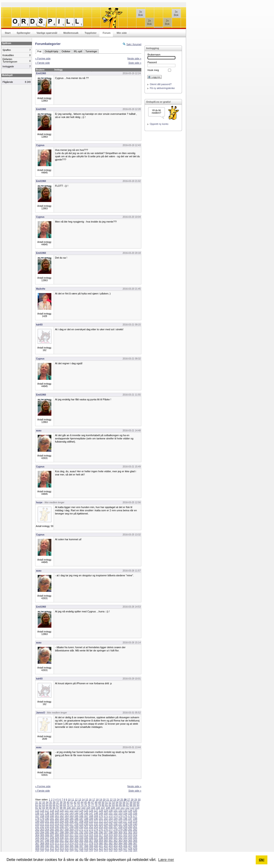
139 (52, 813)
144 (76, 813)
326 (42, 838)
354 (76, 841)
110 (118, 808)
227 (71, 824)
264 (47, 830)
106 (98, 808)
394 (67, 846)
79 (100, 805)
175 (125, 816)
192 (106, 819)
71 (71, 805)
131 (116, 810)
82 (110, 805)
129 (106, 810)
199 (37, 821)
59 (134, 802)
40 (68, 802)
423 (106, 849)
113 (132, 808)
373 (67, 843)
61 (37, 805)
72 (75, 805)
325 (37, 838)
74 (82, 805)
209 (86, 821)
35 (50, 802)
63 (44, 805)
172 (111, 816)
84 (117, 805)
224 (57, 824)
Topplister (91, 33)
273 (91, 830)
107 (103, 808)
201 (47, 821)
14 (83, 800)
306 (47, 835)
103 (83, 808)
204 (62, 821)
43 (79, 802)
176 (130, 816)
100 (69, 808)
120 (62, 810)
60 (138, 802)
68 (61, 805)
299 (116, 832)
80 (103, 805)
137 (42, 813)
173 (116, 816)
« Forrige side (43, 58)
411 (47, 849)
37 (58, 802)
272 (86, 830)
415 (67, 849)
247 (67, 827)
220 (37, 824)
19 (101, 800)
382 (111, 843)
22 (111, 800)
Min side (122, 33)
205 (67, 821)
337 (96, 838)
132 (120, 810)
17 (94, 800)
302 (130, 832)
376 (81, 843)
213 (106, 821)
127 (96, 810)
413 (57, 849)
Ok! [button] (262, 860)
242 (42, 827)
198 (135, 819)
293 (86, 832)
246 (62, 827)
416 (71, 849)
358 (96, 841)
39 (65, 802)
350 (57, 841)
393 (62, 846)
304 (37, 835)
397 (81, 846)
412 (52, 849)
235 (111, 824)
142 (67, 813)
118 (52, 810)
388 (37, 846)
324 (135, 835)
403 (111, 846)
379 (96, 843)
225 (62, 824)
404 (116, 846)
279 (120, 830)
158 (42, 816)
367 (37, 843)
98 (61, 808)
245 (57, 827)
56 (124, 802)
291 (76, 832)
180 (47, 819)
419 (86, 849)
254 (101, 827)
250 (81, 827)
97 (58, 808)
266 (57, 830)
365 (130, 841)
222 (47, 824)
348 (47, 841)
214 (111, 821)
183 (62, 819)
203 (57, 821)
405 (120, 846)
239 (130, 824)
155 (130, 813)
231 (91, 824)
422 (101, 849)
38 (61, 802)
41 (71, 802)
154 (125, 813)
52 (110, 802)
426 (120, 849)
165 (76, 816)
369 (47, 843)
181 (52, 819)
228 (76, 824)
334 (81, 838)
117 (47, 810)
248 (71, 827)
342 (120, 838)
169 (96, 816)
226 (67, 824)
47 (92, 802)
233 (101, 824)
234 (106, 824)
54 (117, 802)
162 (62, 816)
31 (37, 802)
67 (58, 805)
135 (135, 810)
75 (85, 805)
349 (52, 841)
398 (86, 846)
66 (54, 805)
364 (125, 841)
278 (116, 830)
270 (76, 830)
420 (91, 849)
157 (37, 816)
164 (71, 816)
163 (67, 816)
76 (89, 805)
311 (71, 835)
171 (106, 816)
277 (111, 830)
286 (52, 832)
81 (106, 805)
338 (101, 838)
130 (111, 810)
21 (108, 800)
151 (111, 813)
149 (101, 813)
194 (116, 819)
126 (91, 810)
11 (73, 800)
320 (116, 835)
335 (86, 838)
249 (76, 827)
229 (81, 824)
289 (67, 832)
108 (108, 808)
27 (129, 800)
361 (111, 841)
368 (42, 843)
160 (52, 816)
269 (71, 830)
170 (101, 816)
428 (130, 849)
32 (40, 802)
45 (85, 802)
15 (87, 800)
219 (135, 821)
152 (116, 813)
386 (130, 843)
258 (120, 827)
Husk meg (153, 70)
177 (135, 816)
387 (135, 843)
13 (80, 800)
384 (120, 843)
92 (40, 808)
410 (42, 849)
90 (138, 805)
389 (42, 846)
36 (54, 802)
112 (127, 808)
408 (135, 846)
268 (67, 830)
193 (111, 819)
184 (67, 819)
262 (37, 830)
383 (116, 843)
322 (125, 835)
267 (62, 830)
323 (130, 835)
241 (37, 827)
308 (57, 835)
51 (106, 802)
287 (57, 832)
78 (96, 805)
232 (96, 824)
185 (71, 819)
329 (57, 838)
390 (47, 846)
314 (86, 835)
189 (91, 819)
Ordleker (66, 51)
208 (81, 821)
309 (62, 835)
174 (120, 816)
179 (42, 819)
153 (120, 813)
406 (125, 846)
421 (96, 849)
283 (37, 832)
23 (115, 800)
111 (122, 808)
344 (130, 838)
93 (44, 808)
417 (76, 849)
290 (71, 832)
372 (62, 843)
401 (101, 846)
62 (40, 805)
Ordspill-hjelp (51, 51)
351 (62, 841)
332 (71, 838)
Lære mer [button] (166, 860)
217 (125, 821)
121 (67, 810)
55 (121, 802)
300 (120, 832)
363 (120, 841)
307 (52, 835)
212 (101, 821)
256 (111, 827)
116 (42, 810)
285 (47, 832)
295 (96, 832)
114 (137, 808)
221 (42, 824)
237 (120, 824)
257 (116, 827)
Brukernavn (154, 55)
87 (127, 805)
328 (52, 838)
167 (86, 816)
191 (101, 819)
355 (81, 841)
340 (111, 838)
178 (37, 819)
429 (135, 849)
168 (91, 816)
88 (131, 805)
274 (96, 830)
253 (96, 827)
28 (132, 800)
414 (62, 849)
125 (86, 810)
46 (89, 802)
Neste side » (134, 58)
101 (74, 808)
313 (81, 835)
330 (62, 838)
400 (96, 846)
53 (113, 802)
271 (81, 830)
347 (42, 841)
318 (106, 835)
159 (47, 816)
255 (106, 827)
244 (52, 827)
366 (135, 841)
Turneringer (91, 51)
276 (106, 830)
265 (52, 830)
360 (106, 841)
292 (81, 832)
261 (135, 827)
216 (120, 821)
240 (135, 824)
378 (91, 843)
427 (125, 849)
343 (125, 838)
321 (120, 835)
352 (67, 841)
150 (106, 813)
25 (122, 800)
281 (130, 830)
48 (96, 802)
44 (82, 802)
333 (76, 838)
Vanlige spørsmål (47, 33)
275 (101, 830)
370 (52, 843)
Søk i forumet (134, 44)
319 (111, 835)
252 (91, 827)
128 (101, 810)
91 (37, 808)
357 (91, 841)
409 (37, 849)
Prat (39, 51)
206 (71, 821)
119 (57, 810)
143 (71, 813)
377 (86, 843)
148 (96, 813)
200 (42, 821)
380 (101, 843)
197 (130, 819)
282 (135, 830)
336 (91, 838)
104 (88, 808)
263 (42, 830)
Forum (107, 33)
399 (91, 846)
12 (76, 800)
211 (96, 821)
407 (130, 846)
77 (92, 805)
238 (125, 824)
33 (44, 802)
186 (76, 819)
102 (79, 808)
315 (91, 835)
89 (134, 805)
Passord (152, 62)
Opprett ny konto (159, 124)
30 (139, 800)
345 (135, 838)
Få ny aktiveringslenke (162, 88)
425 (116, 849)
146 (86, 813)
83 (113, 805)
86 (124, 805)
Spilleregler (24, 33)
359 (101, 841)
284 (42, 832)
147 (91, 813)
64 (47, 805)
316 (96, 835)
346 (37, 841)
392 (57, 846)
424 (111, 849)
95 (50, 808)
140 (57, 813)
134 (130, 810)
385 (125, 843)
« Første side (42, 63)
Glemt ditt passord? (161, 84)
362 (116, 841)
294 (91, 832)
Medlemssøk (71, 33)
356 (86, 841)
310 (67, 835)
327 (47, 838)
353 (71, 841)
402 (106, 846)
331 (67, 838)
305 (42, 835)
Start (8, 33)
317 (101, 835)
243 (47, 827)
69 (65, 805)
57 (127, 802)
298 (111, 832)
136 (37, 813)
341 (116, 838)
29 (136, 800)
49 (100, 802)
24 (118, 800)
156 (135, 813)
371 (57, 843)
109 (113, 808)
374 (71, 843)
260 (130, 827)
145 (81, 813)
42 (75, 802)
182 (57, 819)
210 (91, 821)
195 (120, 819)
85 (121, 805)
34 (47, 802)
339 (106, 838)
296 (101, 832)
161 (57, 816)
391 (52, 846)
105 (93, 808)
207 (76, 821)
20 (104, 800)
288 (62, 832)
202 (52, 821)
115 (37, 810)
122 (71, 810)
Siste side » (135, 63)
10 (69, 800)
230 (86, 824)
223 (52, 824)
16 (90, 800)
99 (65, 808)
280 (125, 830)
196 (125, 819)
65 (50, 805)
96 (54, 808)
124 (81, 810)
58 (131, 802)
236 (116, 824)
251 (86, 827)
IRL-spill (78, 51)
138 (47, 813)
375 (76, 843)
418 (81, 849)
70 (68, 805)
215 (116, 821)
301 (125, 832)
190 (96, 819)
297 (106, 832)
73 (79, 805)
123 (76, 810)
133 (125, 810)
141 (62, 813)
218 (130, 821)
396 (76, 846)
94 (47, 808)
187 (81, 819)
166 (81, 816)
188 (86, 819)
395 (71, 846)
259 (125, 827)
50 (103, 802)
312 (76, 835)
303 (135, 832)
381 (106, 843)
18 (97, 800)
